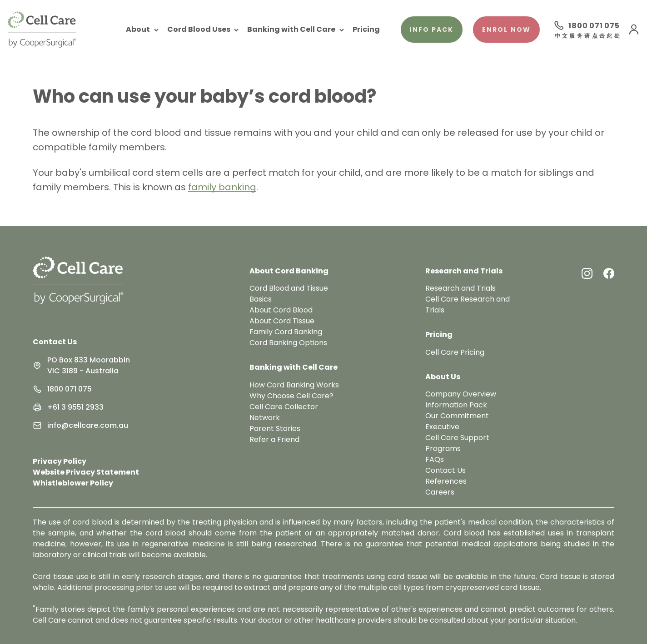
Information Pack (456, 405)
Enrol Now (506, 30)
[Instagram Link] (587, 273)
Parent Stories (275, 429)
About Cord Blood (281, 310)
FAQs (435, 459)
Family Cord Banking (286, 332)
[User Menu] (634, 30)
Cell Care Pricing (455, 352)
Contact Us (55, 342)
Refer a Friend (274, 439)
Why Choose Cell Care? (291, 396)
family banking (222, 187)
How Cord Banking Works (294, 385)
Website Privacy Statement (86, 472)
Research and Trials (460, 288)
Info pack (431, 30)
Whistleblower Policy (73, 483)
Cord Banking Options (288, 343)
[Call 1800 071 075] (587, 25)
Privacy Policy (60, 461)
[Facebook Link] (609, 273)
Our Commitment (457, 416)
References (446, 481)
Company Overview (461, 394)
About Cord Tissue (282, 321)
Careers (440, 492)
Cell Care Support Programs (457, 443)
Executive (442, 427)
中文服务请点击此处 (587, 36)
